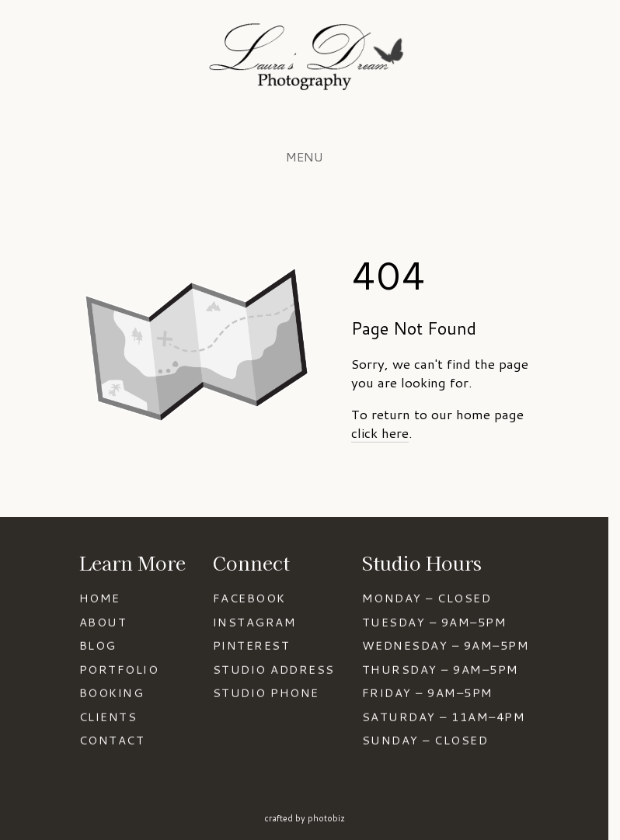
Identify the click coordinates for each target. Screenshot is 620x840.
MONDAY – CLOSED (427, 598)
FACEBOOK (249, 598)
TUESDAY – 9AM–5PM (434, 622)
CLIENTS (108, 717)
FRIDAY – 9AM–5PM (428, 694)
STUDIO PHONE (266, 694)
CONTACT (112, 741)
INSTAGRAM (254, 622)
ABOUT (103, 622)
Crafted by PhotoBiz (305, 818)
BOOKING (111, 694)
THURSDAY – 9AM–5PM (441, 670)
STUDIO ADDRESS (274, 670)
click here (380, 432)
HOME (100, 598)
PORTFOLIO (119, 670)
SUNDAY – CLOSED (425, 741)
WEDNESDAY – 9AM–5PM (446, 646)
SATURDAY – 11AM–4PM (444, 717)
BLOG (98, 646)
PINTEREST (251, 646)
